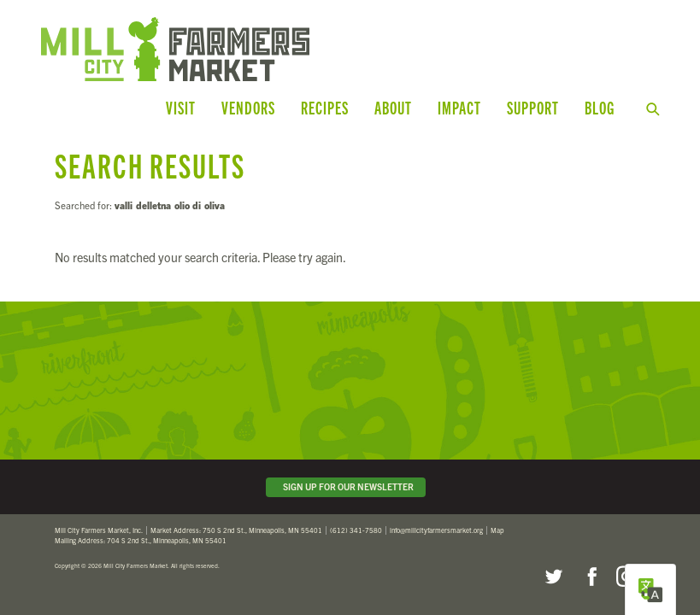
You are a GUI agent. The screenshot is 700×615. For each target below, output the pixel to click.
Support (533, 107)
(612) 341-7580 (356, 530)
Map (497, 530)
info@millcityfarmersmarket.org (436, 530)
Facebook (590, 577)
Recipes (325, 107)
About (393, 107)
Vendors (248, 107)
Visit (181, 107)
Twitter (553, 577)
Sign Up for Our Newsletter (346, 486)
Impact (459, 107)
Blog (600, 107)
